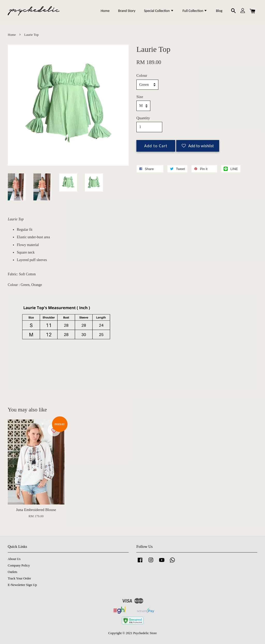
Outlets (13, 572)
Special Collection (159, 11)
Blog (219, 11)
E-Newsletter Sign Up (22, 585)
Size (140, 97)
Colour (142, 75)
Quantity (143, 118)
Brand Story (127, 11)
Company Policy (19, 565)
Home (105, 11)
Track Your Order (19, 578)
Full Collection (195, 11)
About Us (14, 559)
